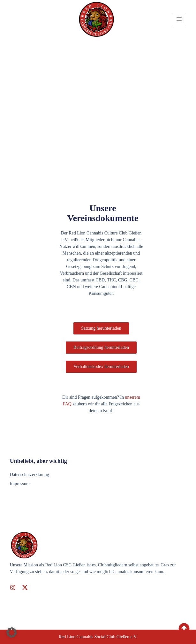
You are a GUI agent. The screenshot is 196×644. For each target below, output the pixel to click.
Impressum (20, 484)
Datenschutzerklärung (30, 475)
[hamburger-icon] (179, 19)
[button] (11, 632)
